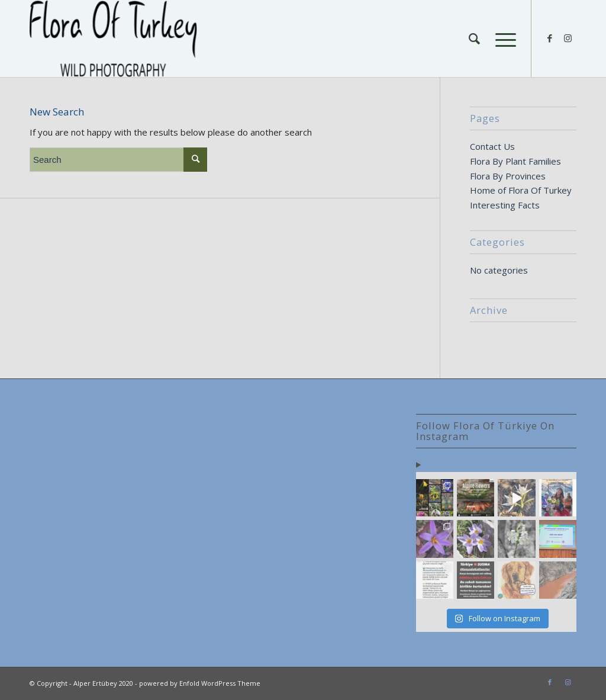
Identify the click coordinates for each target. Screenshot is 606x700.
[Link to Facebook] (550, 38)
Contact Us (492, 146)
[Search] (474, 38)
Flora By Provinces (508, 176)
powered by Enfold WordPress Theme (200, 683)
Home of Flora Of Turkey (521, 190)
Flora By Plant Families (515, 161)
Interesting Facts (505, 205)
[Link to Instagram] (568, 38)
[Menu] (502, 38)
